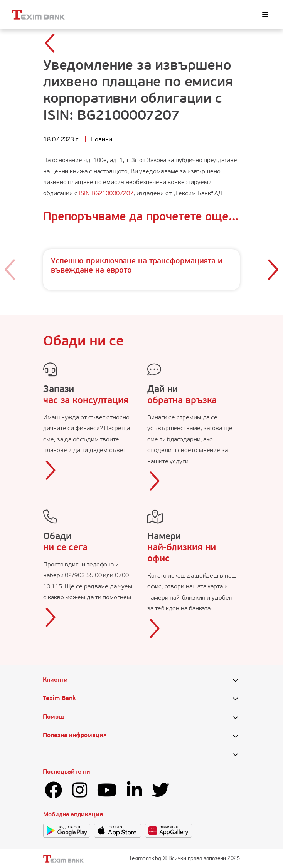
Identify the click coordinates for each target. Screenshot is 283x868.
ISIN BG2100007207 (106, 194)
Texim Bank (59, 699)
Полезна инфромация (75, 736)
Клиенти (55, 680)
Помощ (53, 717)
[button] (273, 270)
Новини (101, 140)
